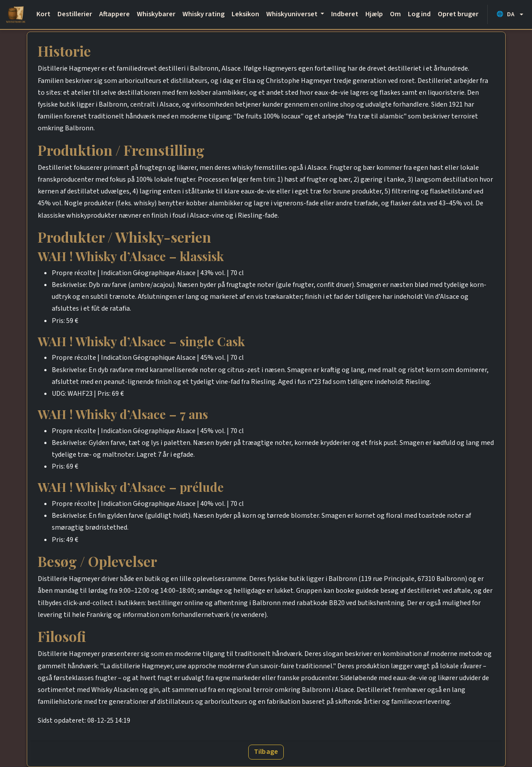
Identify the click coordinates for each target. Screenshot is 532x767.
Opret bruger (458, 14)
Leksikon (245, 14)
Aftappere (114, 14)
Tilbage (266, 752)
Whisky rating (204, 14)
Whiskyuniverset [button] (293, 14)
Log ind (419, 14)
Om (395, 14)
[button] (510, 14)
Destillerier (75, 14)
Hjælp (374, 14)
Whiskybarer (156, 14)
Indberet (345, 14)
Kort (43, 14)
